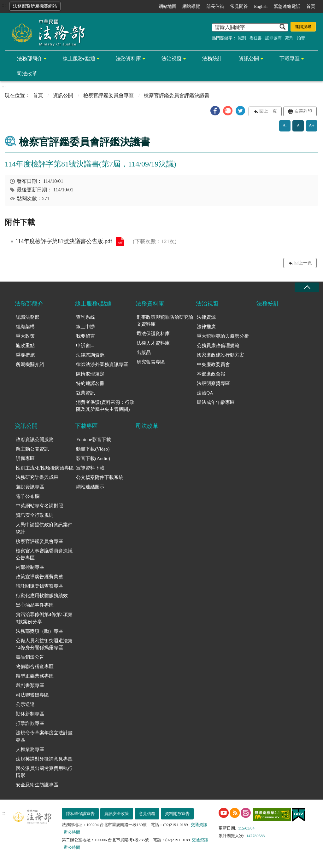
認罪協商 (273, 38)
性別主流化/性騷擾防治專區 (45, 468)
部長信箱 (215, 6)
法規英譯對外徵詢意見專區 (44, 759)
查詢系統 (85, 317)
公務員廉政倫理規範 (218, 346)
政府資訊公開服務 (35, 440)
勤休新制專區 (30, 714)
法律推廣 (206, 327)
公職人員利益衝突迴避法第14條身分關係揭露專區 (44, 644)
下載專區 (290, 58)
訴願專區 (25, 458)
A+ (312, 126)
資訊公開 (249, 58)
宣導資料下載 (90, 468)
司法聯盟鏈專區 (32, 695)
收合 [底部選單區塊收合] (307, 287)
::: (4, 5)
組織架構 (25, 327)
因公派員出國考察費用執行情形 (44, 772)
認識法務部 (28, 317)
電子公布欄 (28, 496)
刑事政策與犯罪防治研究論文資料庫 (165, 321)
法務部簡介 (30, 58)
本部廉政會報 (211, 374)
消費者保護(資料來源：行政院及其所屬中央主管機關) (105, 406)
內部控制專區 (30, 567)
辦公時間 (72, 832)
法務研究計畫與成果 (37, 477)
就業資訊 (85, 393)
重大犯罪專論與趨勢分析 (223, 336)
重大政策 (25, 336)
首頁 (311, 6)
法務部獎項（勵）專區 (39, 631)
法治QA (205, 393)
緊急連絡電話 (287, 6)
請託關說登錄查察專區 (39, 586)
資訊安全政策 (117, 814)
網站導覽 (191, 6)
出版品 (144, 352)
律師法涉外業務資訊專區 (102, 364)
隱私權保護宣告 (80, 814)
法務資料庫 (128, 58)
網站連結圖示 (90, 487)
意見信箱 (147, 814)
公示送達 (25, 704)
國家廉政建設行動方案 (220, 355)
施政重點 (25, 346)
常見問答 (239, 6)
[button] (215, 111)
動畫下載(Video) (93, 449)
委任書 (256, 38)
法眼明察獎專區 (213, 383)
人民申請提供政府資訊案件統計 (44, 528)
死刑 (289, 38)
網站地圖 (167, 6)
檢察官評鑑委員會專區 (109, 95)
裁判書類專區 (30, 685)
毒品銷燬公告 (30, 657)
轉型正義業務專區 (35, 676)
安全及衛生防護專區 (37, 785)
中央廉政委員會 (213, 364)
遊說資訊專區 (30, 487)
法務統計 (212, 58)
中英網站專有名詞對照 (39, 506)
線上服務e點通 (79, 58)
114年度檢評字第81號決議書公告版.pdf (120, 242)
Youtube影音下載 (93, 440)
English (261, 6)
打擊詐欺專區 (30, 723)
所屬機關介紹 (30, 364)
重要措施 (25, 355)
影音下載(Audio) (93, 458)
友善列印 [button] (303, 111)
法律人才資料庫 (153, 343)
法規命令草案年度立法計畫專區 (44, 736)
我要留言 (85, 336)
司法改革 (27, 74)
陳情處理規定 (90, 374)
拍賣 (301, 38)
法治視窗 (172, 58)
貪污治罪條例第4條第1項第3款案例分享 (44, 618)
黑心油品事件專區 (35, 605)
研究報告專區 (151, 362)
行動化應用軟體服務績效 (42, 596)
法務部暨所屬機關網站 (35, 6)
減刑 (242, 38)
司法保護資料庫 (153, 334)
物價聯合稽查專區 (35, 667)
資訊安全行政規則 (35, 515)
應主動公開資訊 (32, 449)
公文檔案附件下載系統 (100, 477)
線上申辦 (85, 327)
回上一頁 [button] (268, 111)
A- (285, 126)
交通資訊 (199, 825)
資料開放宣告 (177, 814)
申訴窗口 (85, 346)
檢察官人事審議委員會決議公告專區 (44, 554)
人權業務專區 (30, 749)
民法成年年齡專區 (216, 402)
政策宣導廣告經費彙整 (39, 577)
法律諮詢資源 (90, 355)
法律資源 (206, 317)
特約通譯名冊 (90, 383)
